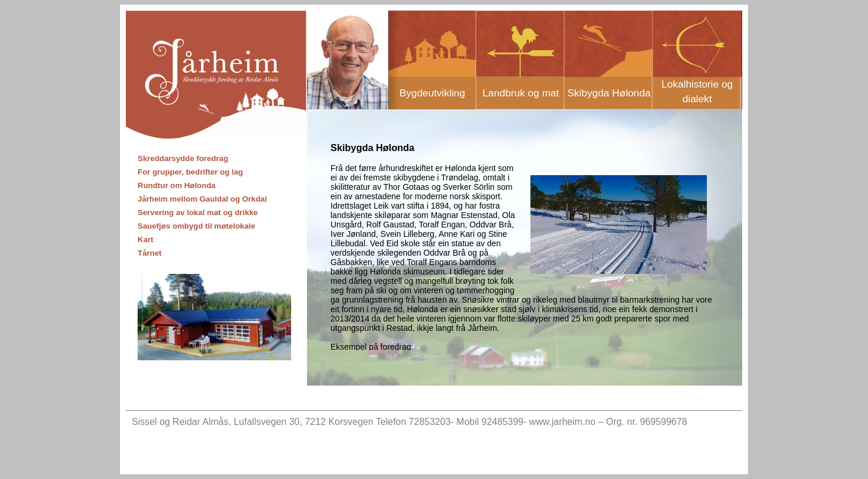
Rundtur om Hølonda (177, 185)
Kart (146, 240)
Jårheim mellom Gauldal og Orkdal (202, 199)
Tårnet (150, 253)
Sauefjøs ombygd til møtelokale (196, 226)
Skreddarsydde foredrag (183, 158)
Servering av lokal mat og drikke (198, 212)
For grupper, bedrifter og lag (190, 172)
